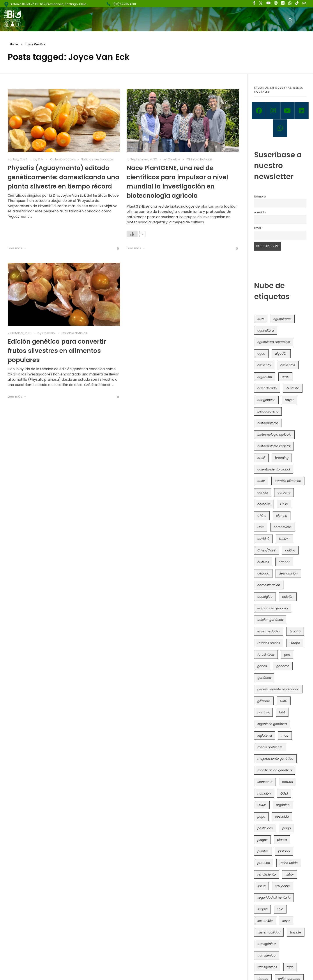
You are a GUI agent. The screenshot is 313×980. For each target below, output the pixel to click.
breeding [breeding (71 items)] (282, 458)
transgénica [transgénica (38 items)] (266, 944)
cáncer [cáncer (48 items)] (284, 562)
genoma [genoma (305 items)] (283, 666)
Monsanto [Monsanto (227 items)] (265, 782)
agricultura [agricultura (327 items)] (266, 330)
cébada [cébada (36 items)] (263, 573)
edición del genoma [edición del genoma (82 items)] (273, 608)
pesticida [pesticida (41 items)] (282, 817)
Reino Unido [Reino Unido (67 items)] (289, 863)
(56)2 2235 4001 (125, 4)
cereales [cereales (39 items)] (264, 504)
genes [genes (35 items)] (262, 666)
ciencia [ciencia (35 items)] (282, 516)
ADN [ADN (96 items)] (261, 319)
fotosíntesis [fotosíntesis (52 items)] (266, 655)
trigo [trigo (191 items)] (290, 967)
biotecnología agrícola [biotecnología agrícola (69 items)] (274, 434)
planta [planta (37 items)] (282, 840)
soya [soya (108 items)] (286, 921)
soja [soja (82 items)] (280, 909)
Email (258, 228)
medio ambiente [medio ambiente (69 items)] (270, 747)
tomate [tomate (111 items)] (296, 932)
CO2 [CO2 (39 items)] (261, 527)
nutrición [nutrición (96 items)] (264, 793)
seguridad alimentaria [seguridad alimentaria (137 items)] (274, 897)
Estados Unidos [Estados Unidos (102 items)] (269, 643)
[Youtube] (287, 111)
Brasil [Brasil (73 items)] (261, 458)
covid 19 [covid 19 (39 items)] (263, 539)
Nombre (260, 197)
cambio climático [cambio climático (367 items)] (288, 481)
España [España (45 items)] (295, 631)
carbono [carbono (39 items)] (284, 492)
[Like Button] (115, 249)
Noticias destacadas (97, 159)
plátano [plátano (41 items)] (284, 851)
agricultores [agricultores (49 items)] (282, 319)
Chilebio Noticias (63, 159)
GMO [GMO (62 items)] (284, 701)
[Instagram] (273, 111)
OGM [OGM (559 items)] (284, 793)
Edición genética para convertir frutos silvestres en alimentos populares (57, 351)
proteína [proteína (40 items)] (264, 863)
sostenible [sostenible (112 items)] (265, 921)
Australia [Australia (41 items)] (293, 388)
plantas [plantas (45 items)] (263, 851)
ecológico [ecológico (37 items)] (265, 597)
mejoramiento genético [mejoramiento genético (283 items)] (275, 759)
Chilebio (174, 159)
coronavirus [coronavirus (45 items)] (283, 527)
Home (14, 44)
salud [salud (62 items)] (261, 886)
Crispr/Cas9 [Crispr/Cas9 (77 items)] (266, 550)
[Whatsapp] (280, 128)
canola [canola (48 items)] (263, 492)
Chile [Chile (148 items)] (284, 504)
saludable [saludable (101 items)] (282, 886)
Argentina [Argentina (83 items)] (265, 377)
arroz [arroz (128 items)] (285, 377)
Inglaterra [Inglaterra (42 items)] (265, 736)
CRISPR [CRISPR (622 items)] (284, 539)
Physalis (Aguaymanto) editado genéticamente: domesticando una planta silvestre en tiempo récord (64, 177)
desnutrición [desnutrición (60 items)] (288, 573)
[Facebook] (259, 111)
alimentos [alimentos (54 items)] (288, 365)
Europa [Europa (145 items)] (295, 643)
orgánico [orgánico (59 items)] (283, 805)
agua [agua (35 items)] (261, 354)
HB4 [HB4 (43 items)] (282, 712)
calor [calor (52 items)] (261, 481)
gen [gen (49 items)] (287, 655)
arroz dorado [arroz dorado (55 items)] (267, 388)
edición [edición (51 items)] (288, 597)
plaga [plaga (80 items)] (287, 828)
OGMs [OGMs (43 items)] (262, 805)
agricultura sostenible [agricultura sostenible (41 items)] (274, 342)
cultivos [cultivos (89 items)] (263, 562)
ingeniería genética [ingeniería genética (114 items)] (272, 724)
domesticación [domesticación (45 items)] (269, 585)
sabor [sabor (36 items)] (290, 874)
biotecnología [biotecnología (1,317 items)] (268, 423)
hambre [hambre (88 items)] (263, 712)
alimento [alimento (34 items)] (264, 365)
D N (41, 159)
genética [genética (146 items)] (264, 678)
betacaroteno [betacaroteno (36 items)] (268, 411)
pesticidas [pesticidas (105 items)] (265, 828)
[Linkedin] (302, 111)
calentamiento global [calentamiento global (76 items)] (274, 469)
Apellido (260, 212)
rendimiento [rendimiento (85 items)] (267, 874)
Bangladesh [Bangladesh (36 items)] (266, 400)
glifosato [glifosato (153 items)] (264, 701)
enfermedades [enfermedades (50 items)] (269, 631)
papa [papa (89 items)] (261, 817)
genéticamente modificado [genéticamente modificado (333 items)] (278, 689)
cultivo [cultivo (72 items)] (290, 550)
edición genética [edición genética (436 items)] (270, 620)
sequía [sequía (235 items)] (262, 909)
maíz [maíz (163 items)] (285, 736)
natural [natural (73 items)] (287, 782)
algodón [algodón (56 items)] (281, 354)
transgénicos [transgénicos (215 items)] (267, 967)
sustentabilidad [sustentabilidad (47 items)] (269, 932)
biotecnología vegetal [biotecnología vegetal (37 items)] (274, 446)
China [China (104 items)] (262, 516)
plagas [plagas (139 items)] (262, 840)
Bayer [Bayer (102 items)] (289, 400)
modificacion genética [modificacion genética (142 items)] (275, 770)
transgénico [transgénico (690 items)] (266, 955)
